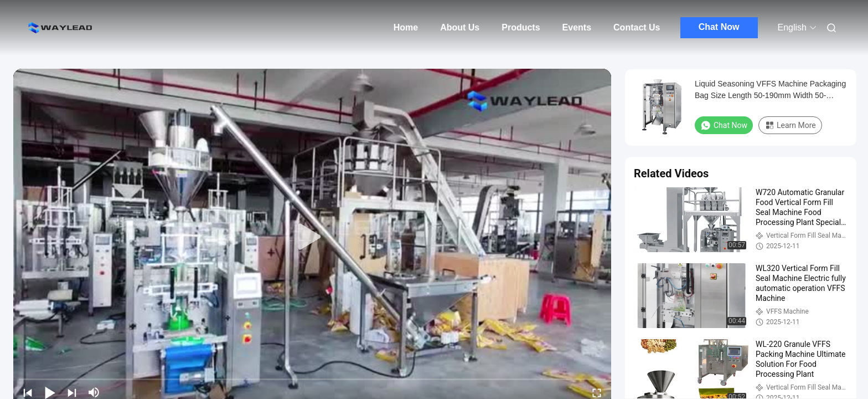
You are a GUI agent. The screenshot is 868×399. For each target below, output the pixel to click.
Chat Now (719, 27)
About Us (460, 27)
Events (577, 27)
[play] (312, 237)
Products (521, 27)
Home (406, 27)
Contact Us (637, 27)
